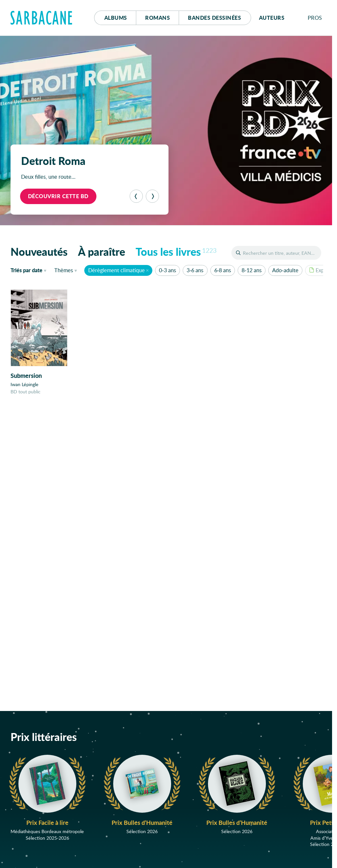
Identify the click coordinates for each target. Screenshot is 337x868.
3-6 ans (195, 270)
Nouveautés (39, 251)
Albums (116, 18)
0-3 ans (167, 270)
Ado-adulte (285, 270)
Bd (214, 18)
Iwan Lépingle (25, 384)
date (30, 270)
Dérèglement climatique (117, 270)
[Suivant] (152, 196)
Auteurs (272, 18)
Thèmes (64, 270)
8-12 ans (251, 270)
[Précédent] (136, 196)
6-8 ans (223, 270)
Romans (157, 18)
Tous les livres (176, 251)
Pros (315, 18)
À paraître (102, 251)
